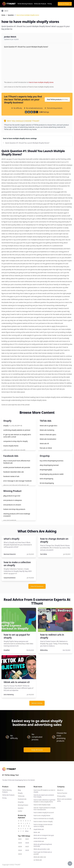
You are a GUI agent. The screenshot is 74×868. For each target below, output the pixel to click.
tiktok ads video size (40, 857)
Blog (19, 790)
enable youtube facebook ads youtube (17, 467)
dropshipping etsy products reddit (52, 474)
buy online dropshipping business (52, 461)
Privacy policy (61, 796)
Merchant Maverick (10, 554)
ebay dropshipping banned (49, 465)
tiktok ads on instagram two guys (44, 835)
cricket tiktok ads (39, 841)
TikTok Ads (21, 796)
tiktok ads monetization (48, 439)
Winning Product (23, 805)
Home (3, 15)
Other (27, 831)
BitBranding (44, 650)
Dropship (21, 802)
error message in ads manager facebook (17, 481)
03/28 (20, 846)
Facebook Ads (22, 799)
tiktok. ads (37, 832)
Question (11, 15)
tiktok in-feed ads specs (48, 435)
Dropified (7, 650)
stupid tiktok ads (39, 829)
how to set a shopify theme (42, 815)
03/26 (20, 850)
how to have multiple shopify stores (28, 15)
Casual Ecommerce (10, 578)
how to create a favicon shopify (43, 821)
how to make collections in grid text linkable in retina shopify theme (44, 801)
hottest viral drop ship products (14, 509)
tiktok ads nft (44, 444)
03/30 (20, 843)
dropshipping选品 (46, 470)
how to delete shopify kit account (44, 813)
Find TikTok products (57, 99)
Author (20, 811)
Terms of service (62, 793)
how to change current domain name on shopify (43, 825)
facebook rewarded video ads (14, 472)
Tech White (44, 554)
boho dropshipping (46, 479)
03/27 (27, 846)
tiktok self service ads (40, 838)
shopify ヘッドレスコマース (13, 426)
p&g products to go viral (12, 496)
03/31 (27, 839)
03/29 (27, 843)
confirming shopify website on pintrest (17, 430)
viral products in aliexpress (13, 500)
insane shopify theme (11, 446)
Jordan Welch (10, 37)
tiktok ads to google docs (48, 426)
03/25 (27, 850)
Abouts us (60, 790)
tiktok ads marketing (47, 430)
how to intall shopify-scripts (42, 805)
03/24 (20, 854)
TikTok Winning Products (25, 4)
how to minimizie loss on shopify (44, 818)
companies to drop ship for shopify (15, 441)
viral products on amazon (12, 505)
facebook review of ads (11, 476)
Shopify (20, 793)
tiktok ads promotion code (42, 849)
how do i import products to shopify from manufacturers (45, 809)
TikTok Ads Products (40, 4)
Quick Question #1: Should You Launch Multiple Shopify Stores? (27, 143)
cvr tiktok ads (38, 860)
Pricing (50, 4)
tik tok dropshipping (47, 483)
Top (70, 863)
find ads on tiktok (46, 448)
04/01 (20, 839)
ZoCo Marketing (9, 695)
